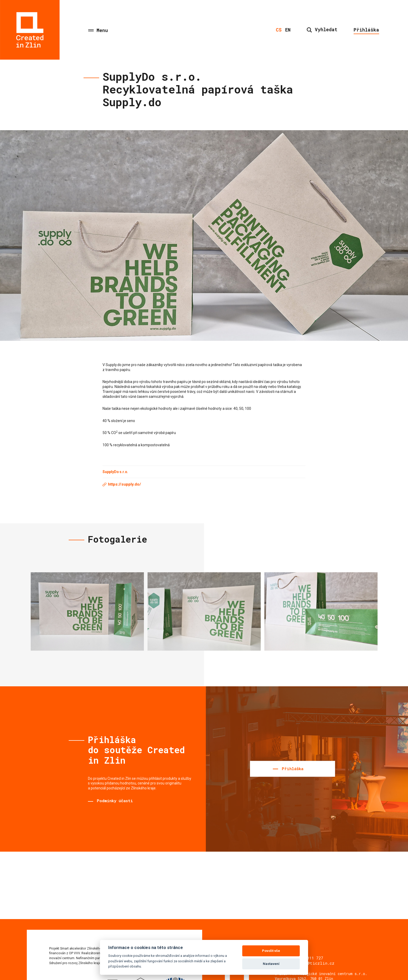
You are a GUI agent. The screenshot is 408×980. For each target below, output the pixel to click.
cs (279, 30)
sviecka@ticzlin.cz (312, 963)
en (288, 30)
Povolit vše (271, 951)
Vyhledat (322, 29)
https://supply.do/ (125, 484)
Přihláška (366, 30)
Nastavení (271, 964)
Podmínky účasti (115, 801)
